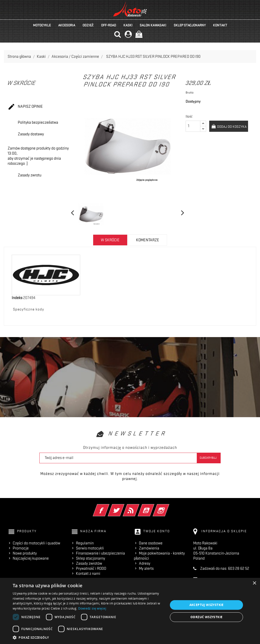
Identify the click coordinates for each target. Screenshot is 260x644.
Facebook (108, 507)
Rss (138, 507)
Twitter (123, 507)
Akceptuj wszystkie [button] (207, 605)
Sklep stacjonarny (190, 25)
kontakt (220, 25)
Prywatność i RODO (91, 568)
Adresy (145, 563)
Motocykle (42, 25)
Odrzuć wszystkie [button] (206, 617)
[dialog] (130, 611)
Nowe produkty (25, 553)
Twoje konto (157, 531)
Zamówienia (149, 548)
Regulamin (85, 543)
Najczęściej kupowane (31, 558)
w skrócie (110, 240)
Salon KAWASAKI (153, 25)
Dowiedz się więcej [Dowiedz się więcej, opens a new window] (92, 608)
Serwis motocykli (90, 548)
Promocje (21, 548)
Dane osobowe (151, 543)
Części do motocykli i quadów (36, 543)
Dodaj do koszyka (231, 126)
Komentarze (148, 240)
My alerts (146, 568)
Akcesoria (67, 25)
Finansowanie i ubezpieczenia (100, 553)
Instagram (168, 507)
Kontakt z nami (88, 574)
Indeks (17, 298)
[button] (88, 638)
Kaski (128, 25)
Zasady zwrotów (89, 563)
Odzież (88, 25)
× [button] (254, 583)
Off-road (109, 25)
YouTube (153, 507)
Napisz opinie (25, 107)
